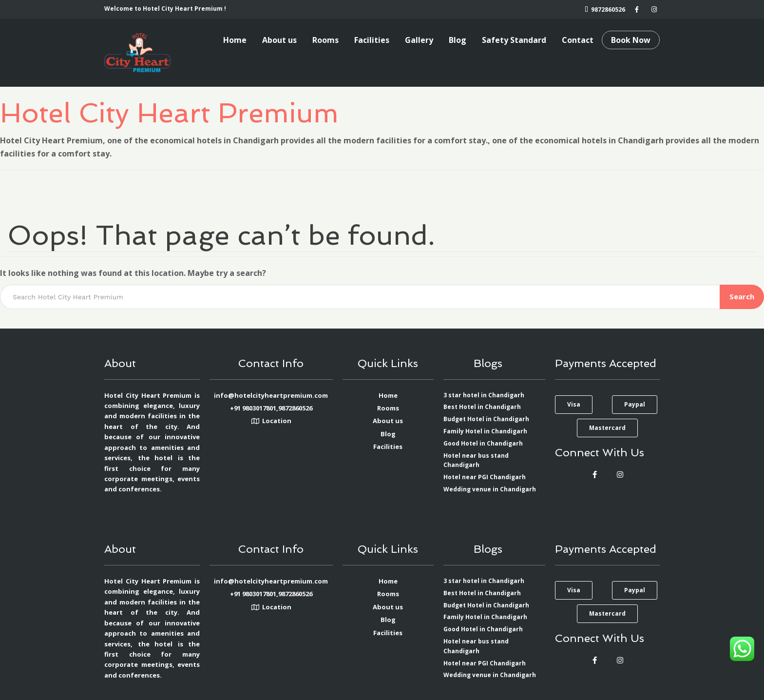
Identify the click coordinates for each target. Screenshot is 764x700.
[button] (574, 405)
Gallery (419, 40)
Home (235, 40)
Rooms (325, 40)
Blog (458, 40)
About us (279, 40)
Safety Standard (514, 40)
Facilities (372, 40)
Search (742, 296)
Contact (578, 40)
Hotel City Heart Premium (169, 113)
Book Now (631, 40)
